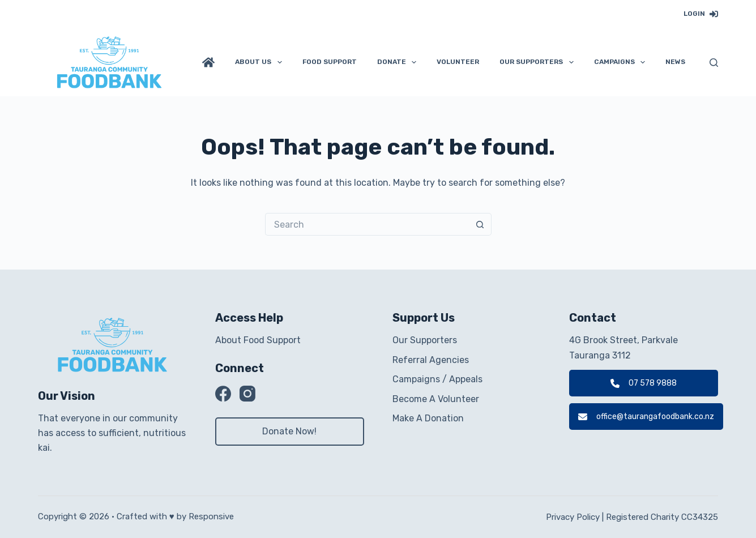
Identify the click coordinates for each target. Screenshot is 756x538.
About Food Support (258, 340)
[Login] (701, 14)
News (675, 62)
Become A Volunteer (436, 399)
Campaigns (622, 62)
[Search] (714, 63)
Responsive (211, 516)
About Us (260, 62)
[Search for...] (367, 224)
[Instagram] (247, 394)
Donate (399, 62)
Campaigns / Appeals (437, 379)
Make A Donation (428, 418)
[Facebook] (223, 394)
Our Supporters (539, 62)
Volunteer (458, 62)
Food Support (330, 62)
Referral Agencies (431, 360)
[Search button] (480, 224)
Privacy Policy (573, 517)
